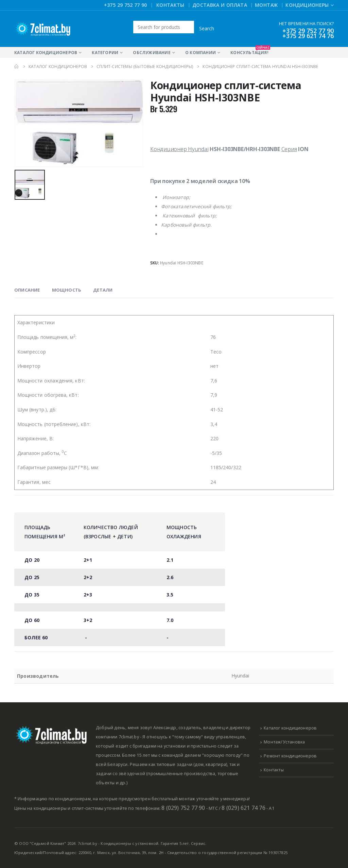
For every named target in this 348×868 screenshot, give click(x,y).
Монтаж (266, 5)
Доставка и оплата (220, 5)
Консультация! (249, 51)
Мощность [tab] (67, 290)
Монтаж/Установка (284, 742)
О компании (201, 53)
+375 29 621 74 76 (308, 36)
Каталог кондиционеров (46, 53)
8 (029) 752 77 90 (183, 808)
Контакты (170, 5)
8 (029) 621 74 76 (243, 808)
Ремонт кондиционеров (290, 756)
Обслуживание (152, 53)
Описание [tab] (27, 290)
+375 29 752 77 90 (126, 5)
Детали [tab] (103, 290)
